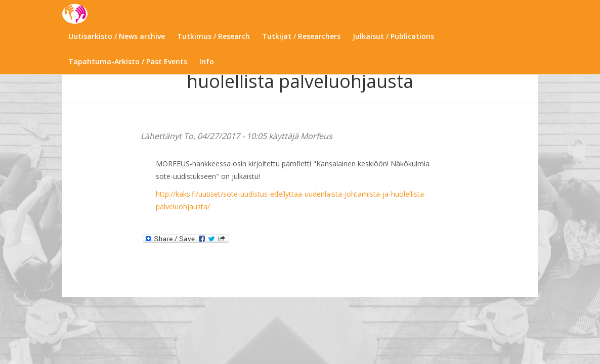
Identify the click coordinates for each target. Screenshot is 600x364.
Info (207, 61)
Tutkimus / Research (213, 36)
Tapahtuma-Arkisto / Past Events (128, 61)
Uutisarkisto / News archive (117, 36)
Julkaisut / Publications (393, 36)
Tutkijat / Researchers (301, 36)
